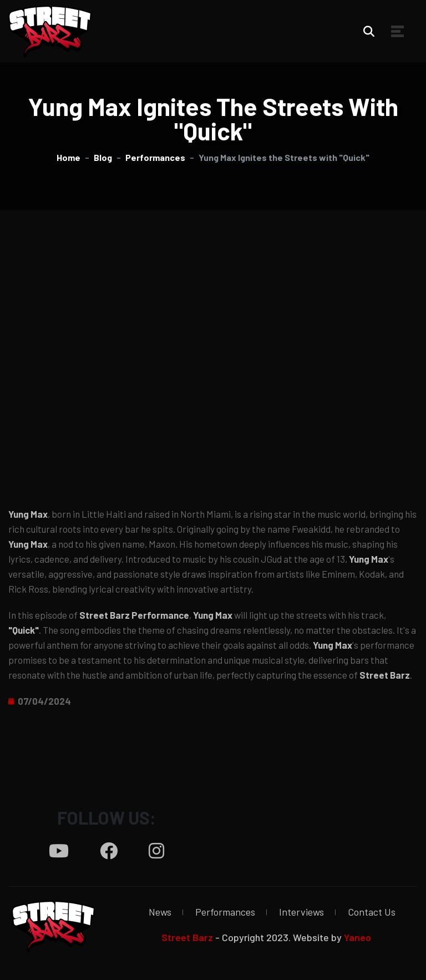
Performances (225, 912)
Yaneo (357, 937)
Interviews (301, 912)
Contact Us (372, 912)
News (160, 912)
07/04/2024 (44, 701)
